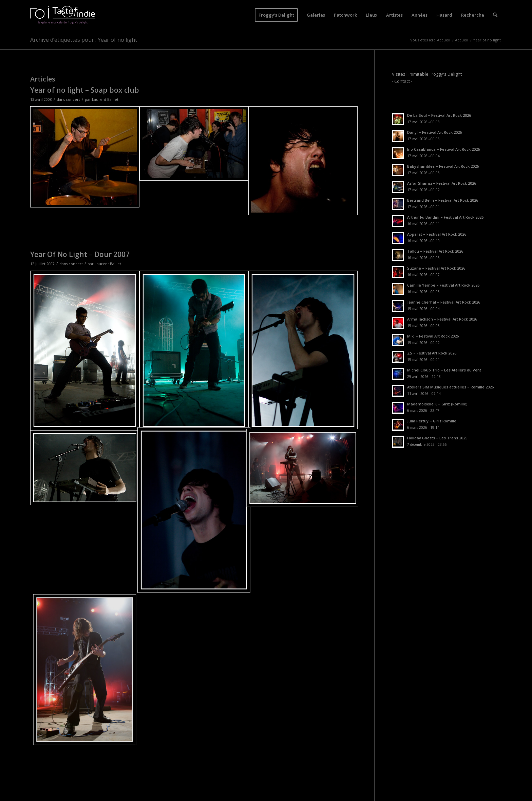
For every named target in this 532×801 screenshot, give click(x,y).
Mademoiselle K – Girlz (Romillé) (437, 404)
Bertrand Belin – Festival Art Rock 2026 (443, 200)
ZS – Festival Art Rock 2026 (432, 353)
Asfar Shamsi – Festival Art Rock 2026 (442, 183)
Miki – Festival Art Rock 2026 (433, 336)
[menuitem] (276, 15)
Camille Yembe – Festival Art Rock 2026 (443, 285)
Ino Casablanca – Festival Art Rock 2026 (443, 149)
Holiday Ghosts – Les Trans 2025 (437, 438)
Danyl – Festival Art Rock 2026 (434, 132)
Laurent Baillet (105, 99)
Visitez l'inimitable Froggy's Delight (427, 74)
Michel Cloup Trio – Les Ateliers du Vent (444, 370)
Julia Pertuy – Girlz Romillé (432, 421)
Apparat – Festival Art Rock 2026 (437, 234)
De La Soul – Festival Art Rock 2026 (439, 115)
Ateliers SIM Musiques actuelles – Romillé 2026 (450, 387)
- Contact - (402, 81)
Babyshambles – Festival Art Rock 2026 (443, 166)
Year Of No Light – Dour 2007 (80, 254)
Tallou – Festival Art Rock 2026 (435, 251)
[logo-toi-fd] (63, 15)
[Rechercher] (495, 15)
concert (73, 99)
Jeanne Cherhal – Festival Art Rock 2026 (444, 302)
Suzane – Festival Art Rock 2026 (436, 268)
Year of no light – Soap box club (85, 90)
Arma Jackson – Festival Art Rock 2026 (442, 319)
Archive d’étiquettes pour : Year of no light (84, 40)
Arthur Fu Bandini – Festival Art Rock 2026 (445, 217)
